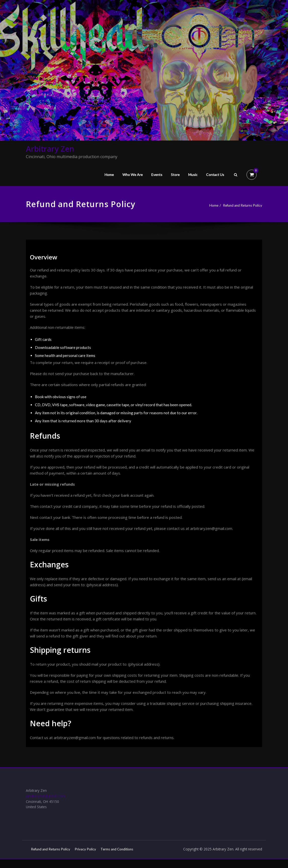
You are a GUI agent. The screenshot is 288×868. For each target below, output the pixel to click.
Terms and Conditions (49, 858)
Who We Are (133, 175)
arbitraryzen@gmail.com (47, 797)
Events (157, 175)
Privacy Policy (92, 852)
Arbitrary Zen (50, 149)
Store (175, 175)
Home (109, 175)
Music (193, 175)
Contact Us (215, 175)
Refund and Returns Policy (240, 205)
